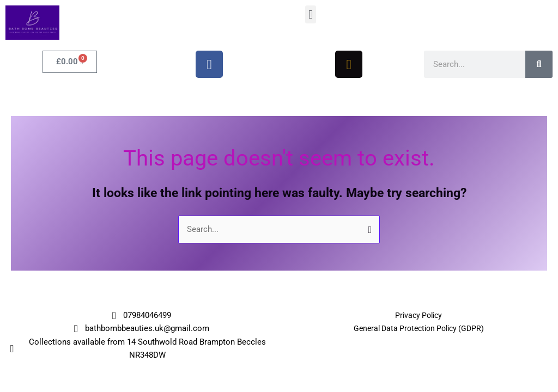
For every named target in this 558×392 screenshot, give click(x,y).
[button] (310, 14)
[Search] (539, 64)
